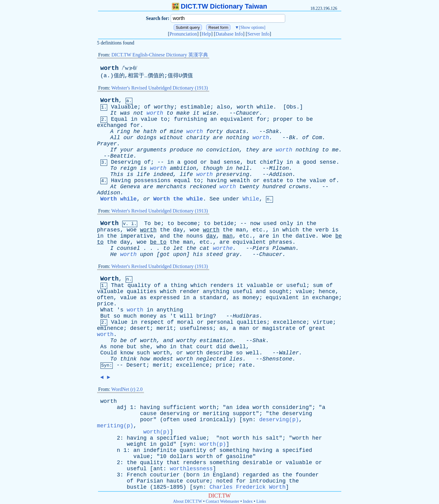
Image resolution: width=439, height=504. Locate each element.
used (270, 223)
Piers (261, 248)
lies (236, 359)
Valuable (124, 107)
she (145, 347)
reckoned (203, 187)
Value (119, 322)
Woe (327, 236)
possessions (152, 181)
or (204, 162)
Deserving (126, 162)
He (114, 254)
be (310, 119)
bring (205, 316)
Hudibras (246, 316)
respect (152, 322)
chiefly (271, 162)
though (213, 168)
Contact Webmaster (223, 501)
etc (257, 230)
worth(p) (157, 432)
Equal (119, 119)
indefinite (160, 450)
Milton (279, 168)
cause (148, 414)
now (255, 223)
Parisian (150, 481)
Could (108, 353)
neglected (211, 359)
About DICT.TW (187, 501)
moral (185, 322)
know (127, 353)
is (143, 168)
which (291, 230)
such (143, 353)
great (317, 328)
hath (150, 132)
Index (248, 501)
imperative (137, 236)
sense (232, 162)
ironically (216, 420)
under (231, 199)
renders (222, 285)
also (223, 107)
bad (215, 162)
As (104, 347)
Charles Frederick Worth (248, 487)
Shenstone (277, 359)
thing (179, 285)
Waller (289, 353)
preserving (233, 174)
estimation (216, 341)
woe (132, 230)
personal (220, 322)
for (262, 119)
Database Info (229, 34)
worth (109, 68)
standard (213, 298)
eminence (110, 328)
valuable (260, 285)
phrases (109, 230)
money (251, 298)
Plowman (284, 248)
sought (279, 292)
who (161, 347)
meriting (216, 414)
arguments (151, 150)
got (165, 254)
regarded (256, 475)
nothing (238, 138)
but (252, 162)
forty (214, 132)
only (287, 223)
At (114, 187)
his (198, 254)
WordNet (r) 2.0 (127, 389)
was (125, 113)
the (301, 181)
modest (163, 359)
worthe (223, 248)
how (145, 359)
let (178, 248)
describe (219, 353)
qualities (142, 292)
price (105, 304)
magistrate (279, 328)
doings (147, 138)
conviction (223, 150)
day (178, 230)
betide (224, 223)
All (115, 138)
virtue (323, 322)
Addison (281, 174)
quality (139, 285)
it (196, 113)
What (107, 310)
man (241, 230)
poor (147, 420)
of (147, 107)
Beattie (122, 156)
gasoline (239, 456)
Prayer (107, 144)
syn (248, 420)
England (225, 475)
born (193, 475)
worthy (164, 107)
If (114, 150)
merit (165, 328)
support (244, 414)
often (105, 298)
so (117, 316)
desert (140, 328)
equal (182, 181)
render (190, 292)
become (187, 223)
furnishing (190, 119)
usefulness (196, 328)
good (190, 162)
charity (198, 138)
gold (167, 444)
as (143, 298)
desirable (257, 463)
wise (209, 113)
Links (261, 501)
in (134, 119)
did (221, 347)
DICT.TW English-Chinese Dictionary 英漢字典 (160, 55)
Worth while (118, 199)
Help (206, 34)
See (214, 199)
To (114, 168)
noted (224, 481)
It (114, 113)
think (128, 359)
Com (317, 138)
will (186, 316)
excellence (290, 322)
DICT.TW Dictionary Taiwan (219, 6)
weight (137, 444)
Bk (292, 138)
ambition (183, 168)
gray (233, 254)
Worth (109, 100)
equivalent (237, 119)
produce (181, 150)
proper (283, 119)
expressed (165, 298)
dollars (181, 456)
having (217, 181)
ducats (236, 132)
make (183, 113)
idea (242, 407)
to (170, 113)
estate (273, 181)
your (127, 150)
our (128, 138)
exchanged (112, 125)
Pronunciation (183, 34)
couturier (165, 475)
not (138, 113)
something (234, 450)
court (205, 347)
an (214, 119)
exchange (325, 298)
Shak (272, 132)
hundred (274, 187)
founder (307, 475)
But (105, 316)
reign (128, 168)
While (251, 199)
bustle (137, 487)
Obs (291, 107)
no (200, 150)
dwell (238, 347)
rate (246, 365)
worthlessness (191, 469)
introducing (267, 481)
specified (171, 438)
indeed (163, 174)
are (218, 138)
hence (327, 292)
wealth (240, 181)
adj (122, 407)
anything (216, 292)
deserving (175, 414)
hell (242, 168)
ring (123, 132)
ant (158, 469)
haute (175, 481)
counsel (128, 248)
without (172, 138)
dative (306, 236)
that (186, 347)
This (117, 174)
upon (147, 254)
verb (322, 230)
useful (296, 285)
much (130, 316)
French (137, 475)
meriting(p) (115, 426)
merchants (171, 187)
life (143, 174)
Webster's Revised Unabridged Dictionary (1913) (159, 88)
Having (121, 181)
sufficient (180, 407)
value (149, 119)
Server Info (258, 34)
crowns (299, 187)
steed (214, 254)
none (117, 347)
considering (291, 407)
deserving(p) (279, 420)
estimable (195, 107)
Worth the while (178, 199)
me (335, 150)
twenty (249, 187)
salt (272, 438)
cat (204, 248)
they (253, 150)
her (317, 438)
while (265, 107)
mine (176, 132)
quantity (193, 450)
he (137, 132)
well (253, 353)
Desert (136, 365)
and (165, 236)
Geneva (130, 187)
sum (318, 285)
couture (198, 481)
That (117, 285)
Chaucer (248, 113)
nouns (195, 236)
